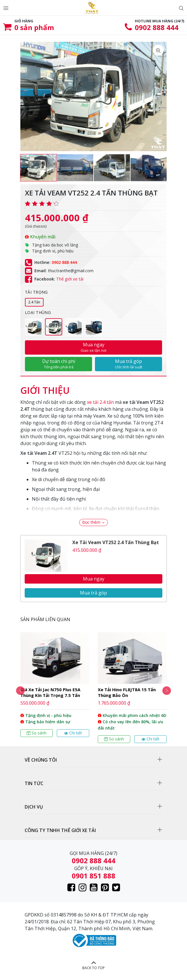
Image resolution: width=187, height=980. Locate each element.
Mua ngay (93, 347)
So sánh (37, 733)
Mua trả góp (128, 364)
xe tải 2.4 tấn (100, 402)
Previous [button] (20, 691)
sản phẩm (34, 27)
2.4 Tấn (34, 302)
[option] (38, 168)
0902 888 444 (157, 27)
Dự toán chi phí (59, 364)
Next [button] (167, 691)
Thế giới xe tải (70, 279)
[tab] (45, 388)
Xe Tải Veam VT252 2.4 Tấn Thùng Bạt (116, 542)
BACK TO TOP (93, 968)
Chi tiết (73, 733)
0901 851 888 (93, 876)
